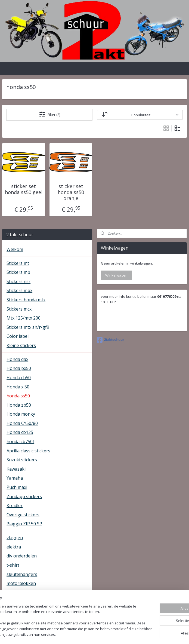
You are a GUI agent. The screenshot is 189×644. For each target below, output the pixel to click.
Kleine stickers (21, 345)
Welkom (15, 249)
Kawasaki (16, 469)
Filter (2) (49, 115)
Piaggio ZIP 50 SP (24, 524)
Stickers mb (18, 272)
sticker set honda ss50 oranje (71, 192)
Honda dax (17, 359)
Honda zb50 (19, 405)
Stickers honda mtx (26, 300)
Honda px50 (19, 368)
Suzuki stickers (22, 460)
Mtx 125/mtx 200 (24, 318)
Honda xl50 (18, 387)
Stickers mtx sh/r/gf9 (28, 327)
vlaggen (15, 538)
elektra (14, 547)
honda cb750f (20, 441)
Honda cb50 (19, 378)
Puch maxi (17, 487)
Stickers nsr (18, 281)
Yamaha (15, 478)
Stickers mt (18, 263)
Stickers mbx (19, 290)
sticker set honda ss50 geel (24, 189)
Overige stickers (23, 515)
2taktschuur (111, 340)
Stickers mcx (19, 309)
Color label (18, 336)
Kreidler (15, 505)
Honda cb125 (20, 432)
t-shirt (13, 565)
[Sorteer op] (140, 115)
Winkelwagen (116, 275)
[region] (59, 612)
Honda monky (21, 414)
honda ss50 (18, 396)
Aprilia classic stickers (28, 451)
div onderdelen (22, 556)
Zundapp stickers (24, 496)
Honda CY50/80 (22, 423)
